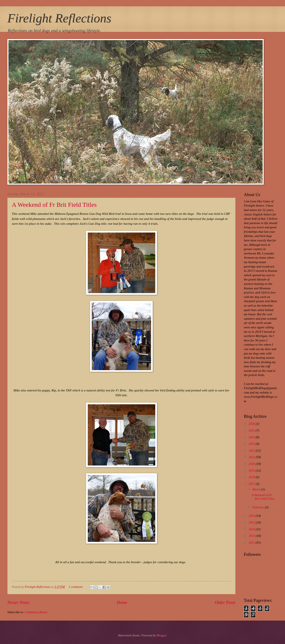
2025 (252, 430)
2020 (252, 464)
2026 (252, 424)
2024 (252, 437)
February (259, 507)
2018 (252, 477)
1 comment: (76, 587)
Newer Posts (18, 602)
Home (122, 602)
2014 (252, 529)
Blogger (162, 635)
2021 (252, 457)
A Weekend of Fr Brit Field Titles (54, 205)
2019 (252, 471)
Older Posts (225, 602)
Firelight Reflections (59, 18)
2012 (252, 543)
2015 (252, 522)
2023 (252, 444)
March (257, 489)
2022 (252, 451)
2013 (252, 536)
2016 (252, 516)
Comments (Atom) (36, 612)
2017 (252, 484)
